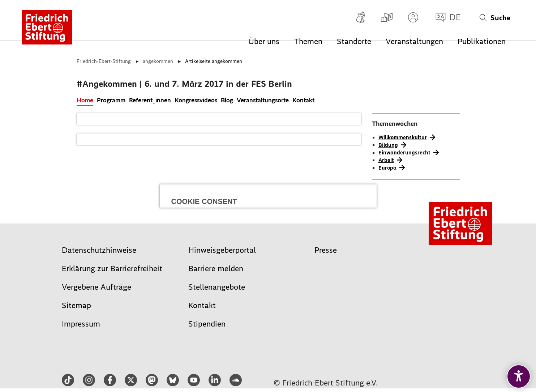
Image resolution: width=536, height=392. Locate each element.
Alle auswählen (268, 197)
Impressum (255, 270)
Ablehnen (218, 228)
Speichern (317, 228)
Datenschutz (280, 270)
